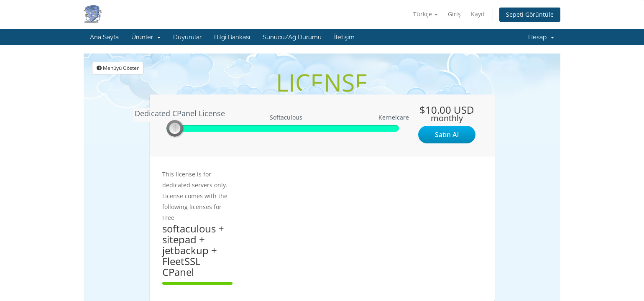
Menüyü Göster (118, 68)
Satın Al (447, 135)
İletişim (344, 37)
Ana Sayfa (104, 37)
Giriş (454, 14)
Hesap (541, 37)
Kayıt (478, 14)
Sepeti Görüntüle (530, 14)
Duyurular (187, 37)
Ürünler (146, 37)
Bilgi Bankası (232, 37)
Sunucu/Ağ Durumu (292, 37)
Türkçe (425, 14)
